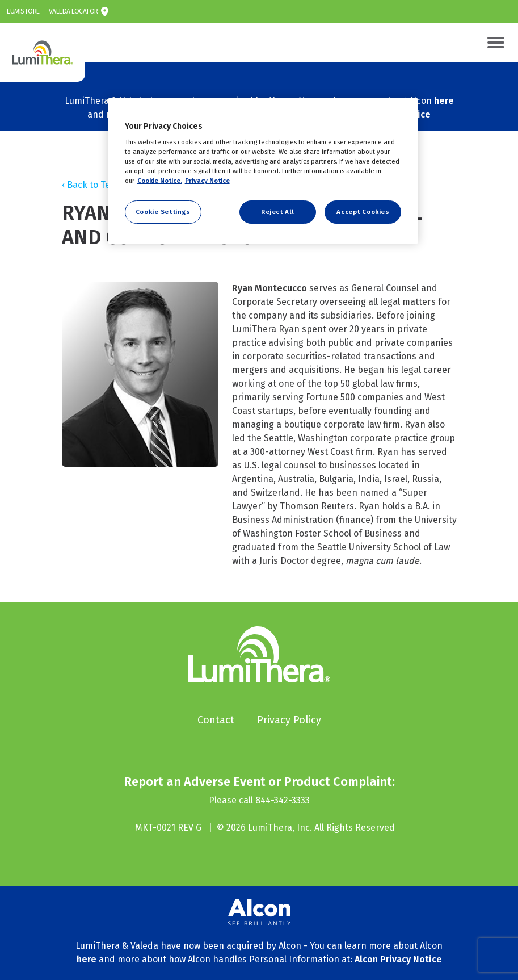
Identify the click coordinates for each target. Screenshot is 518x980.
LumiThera (14, 30)
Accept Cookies (363, 212)
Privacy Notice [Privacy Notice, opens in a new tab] (207, 181)
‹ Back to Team (92, 185)
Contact (216, 720)
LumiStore (23, 11)
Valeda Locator (73, 11)
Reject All (278, 212)
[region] (263, 171)
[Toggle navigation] (496, 43)
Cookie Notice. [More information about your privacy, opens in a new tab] (160, 181)
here (444, 101)
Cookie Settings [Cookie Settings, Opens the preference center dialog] (163, 212)
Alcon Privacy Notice (398, 959)
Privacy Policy (289, 720)
